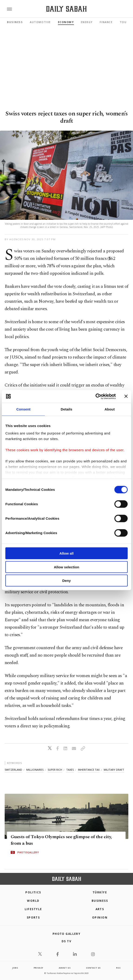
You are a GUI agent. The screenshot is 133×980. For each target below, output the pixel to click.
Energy (87, 22)
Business (15, 22)
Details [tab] (66, 409)
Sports (33, 917)
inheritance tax (89, 770)
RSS (118, 968)
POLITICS (33, 892)
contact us (93, 968)
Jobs (15, 968)
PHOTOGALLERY (28, 852)
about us (65, 968)
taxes (70, 770)
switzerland (13, 770)
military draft (114, 770)
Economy (66, 22)
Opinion (100, 917)
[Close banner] (126, 396)
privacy (39, 968)
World (33, 901)
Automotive (40, 22)
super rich (55, 770)
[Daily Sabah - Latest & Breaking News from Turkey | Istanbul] (66, 9)
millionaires (35, 770)
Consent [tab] (23, 409)
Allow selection (66, 567)
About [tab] (110, 409)
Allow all (67, 553)
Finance (106, 22)
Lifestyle (33, 909)
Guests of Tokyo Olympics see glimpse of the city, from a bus (61, 840)
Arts (100, 909)
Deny (67, 581)
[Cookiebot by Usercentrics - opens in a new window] (95, 396)
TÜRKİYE (100, 892)
